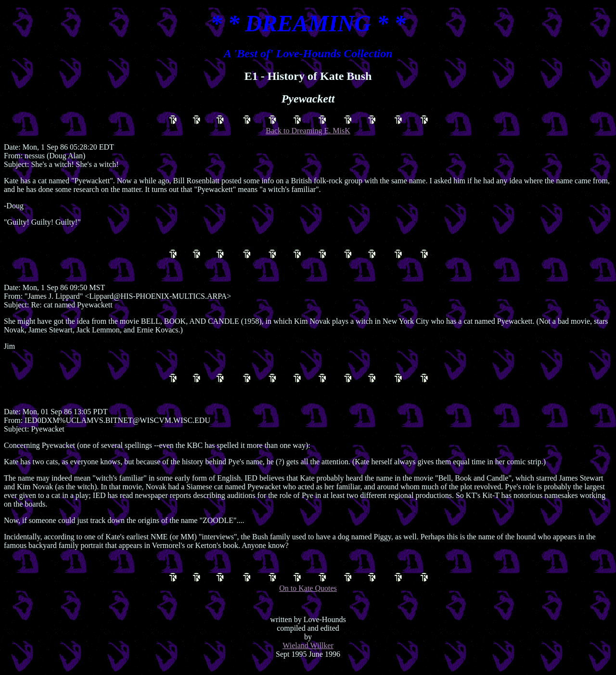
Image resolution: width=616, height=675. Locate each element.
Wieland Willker (308, 654)
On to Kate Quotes (308, 591)
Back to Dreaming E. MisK (308, 126)
